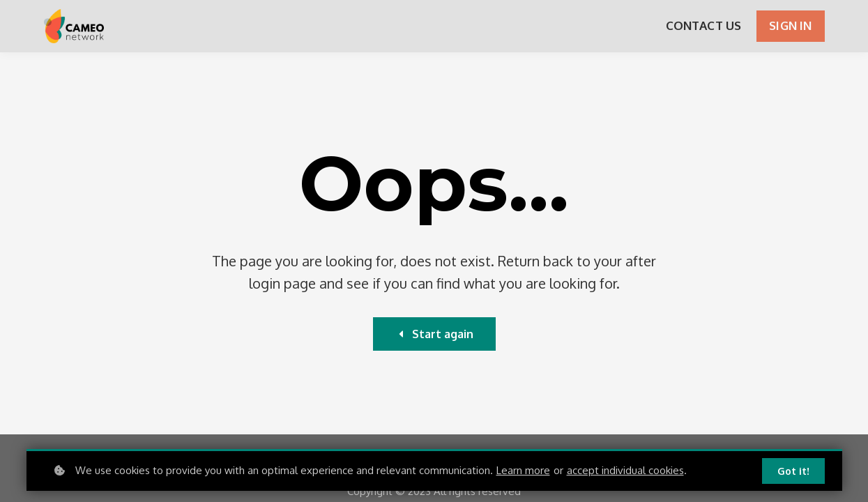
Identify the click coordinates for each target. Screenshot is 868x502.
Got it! (793, 471)
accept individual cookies (625, 470)
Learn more (523, 470)
